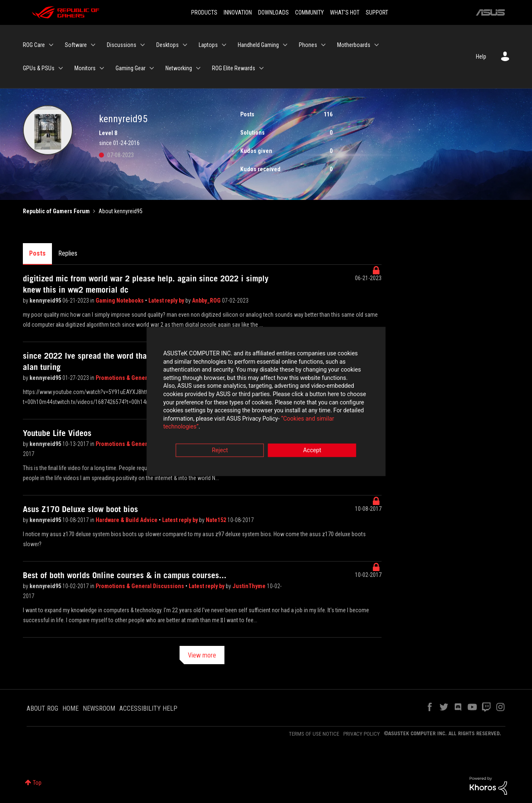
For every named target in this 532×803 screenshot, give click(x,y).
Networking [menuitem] (179, 68)
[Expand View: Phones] (323, 45)
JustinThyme (250, 586)
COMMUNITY (309, 12)
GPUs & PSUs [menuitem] (39, 68)
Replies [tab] (68, 253)
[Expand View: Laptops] (224, 45)
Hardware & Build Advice (127, 520)
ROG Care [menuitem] (34, 45)
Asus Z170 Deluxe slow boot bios (80, 509)
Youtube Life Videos (57, 433)
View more (202, 655)
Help (481, 57)
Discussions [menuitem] (122, 45)
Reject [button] (220, 448)
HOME (70, 708)
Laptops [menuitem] (208, 45)
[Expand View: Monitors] (102, 68)
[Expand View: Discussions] (143, 45)
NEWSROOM (99, 708)
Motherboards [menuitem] (354, 45)
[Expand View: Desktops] (185, 45)
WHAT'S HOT (345, 12)
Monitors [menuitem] (85, 68)
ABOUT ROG (42, 708)
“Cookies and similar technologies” (212, 424)
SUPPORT (377, 12)
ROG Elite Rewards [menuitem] (234, 68)
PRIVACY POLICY (362, 734)
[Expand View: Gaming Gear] (152, 68)
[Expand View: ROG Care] (51, 45)
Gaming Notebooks (120, 301)
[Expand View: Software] (93, 45)
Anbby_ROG (207, 301)
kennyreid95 (46, 301)
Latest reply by (167, 301)
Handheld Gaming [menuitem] (258, 45)
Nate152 (217, 520)
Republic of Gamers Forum (56, 211)
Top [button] (37, 783)
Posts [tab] (37, 253)
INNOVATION (238, 12)
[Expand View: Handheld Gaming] (285, 45)
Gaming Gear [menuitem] (131, 68)
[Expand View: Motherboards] (377, 45)
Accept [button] (312, 448)
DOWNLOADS (273, 12)
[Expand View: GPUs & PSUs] (61, 68)
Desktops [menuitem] (167, 45)
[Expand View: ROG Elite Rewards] (261, 68)
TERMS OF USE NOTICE (314, 734)
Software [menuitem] (76, 45)
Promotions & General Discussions (140, 586)
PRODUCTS (204, 12)
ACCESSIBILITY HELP (148, 708)
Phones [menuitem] (308, 45)
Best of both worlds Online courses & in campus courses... (125, 575)
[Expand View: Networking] (198, 68)
